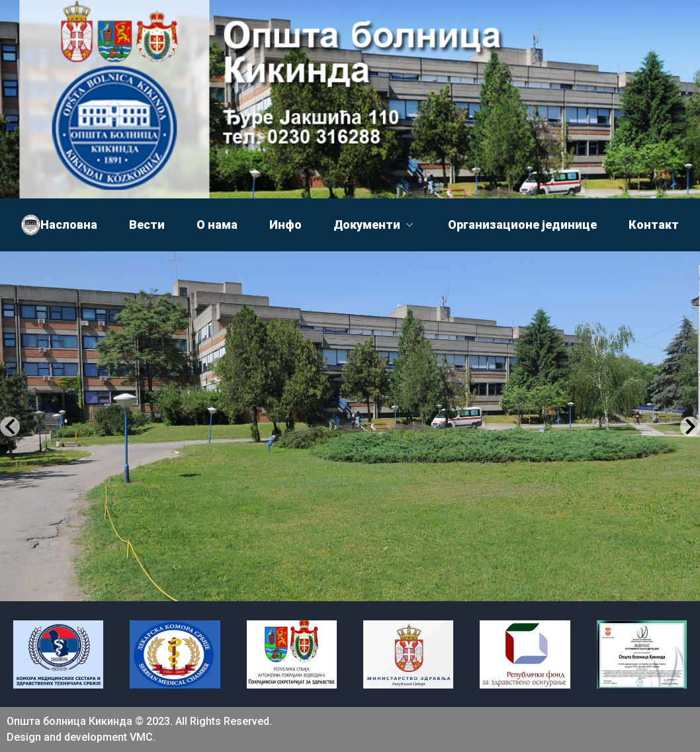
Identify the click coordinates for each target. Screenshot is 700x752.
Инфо (285, 225)
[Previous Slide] (10, 427)
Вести (147, 225)
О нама (217, 225)
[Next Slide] (690, 427)
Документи (375, 225)
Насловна (69, 225)
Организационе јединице (522, 225)
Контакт (654, 225)
